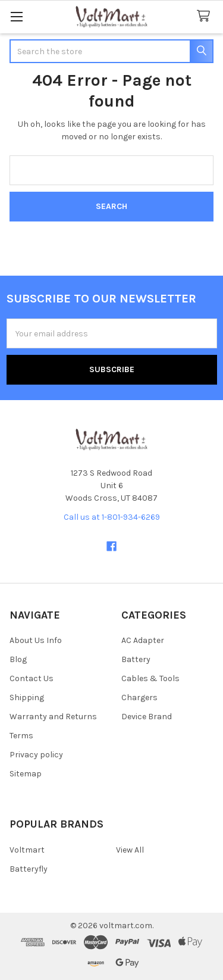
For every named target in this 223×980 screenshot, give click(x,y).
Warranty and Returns (53, 717)
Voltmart (27, 850)
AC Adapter (143, 640)
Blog (18, 659)
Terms (21, 736)
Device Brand (147, 717)
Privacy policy (36, 755)
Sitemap (26, 774)
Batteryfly (29, 869)
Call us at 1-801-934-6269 (112, 517)
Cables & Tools (150, 678)
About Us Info (36, 640)
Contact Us (32, 678)
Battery (136, 659)
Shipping (27, 697)
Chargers (139, 697)
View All (130, 850)
